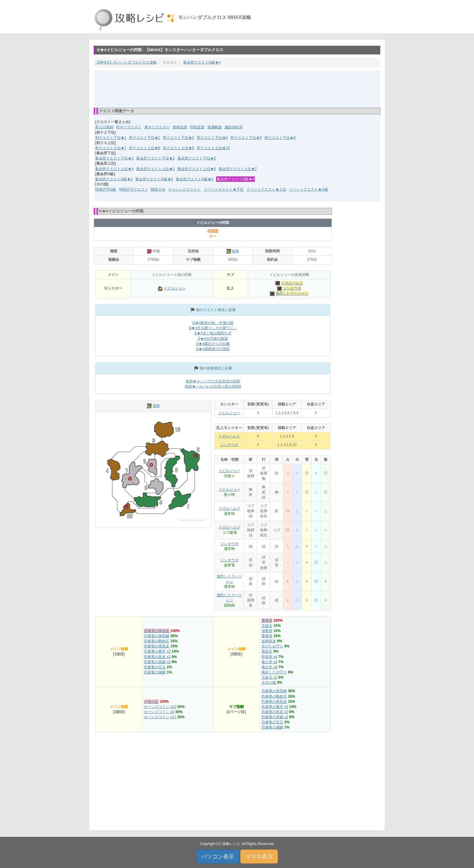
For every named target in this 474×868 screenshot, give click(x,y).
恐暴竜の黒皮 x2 (157, 657)
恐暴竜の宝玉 (155, 667)
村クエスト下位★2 (145, 138)
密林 (235, 251)
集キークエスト (157, 127)
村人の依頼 (104, 127)
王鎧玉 (267, 626)
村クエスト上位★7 (111, 148)
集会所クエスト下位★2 (156, 158)
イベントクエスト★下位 (224, 189)
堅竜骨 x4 (269, 657)
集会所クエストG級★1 (114, 179)
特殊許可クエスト (134, 189)
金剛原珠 (269, 641)
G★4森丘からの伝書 (213, 344)
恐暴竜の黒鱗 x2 (157, 662)
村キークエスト (129, 127)
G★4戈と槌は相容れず (213, 333)
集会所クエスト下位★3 (197, 158)
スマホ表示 (259, 857)
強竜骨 (267, 631)
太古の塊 (269, 683)
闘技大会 (158, 189)
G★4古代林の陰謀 (213, 339)
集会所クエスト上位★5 (156, 169)
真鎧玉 (267, 651)
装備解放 (215, 127)
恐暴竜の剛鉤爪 (157, 641)
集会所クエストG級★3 (195, 179)
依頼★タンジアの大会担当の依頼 (213, 381)
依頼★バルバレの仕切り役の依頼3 (213, 386)
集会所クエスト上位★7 (238, 169)
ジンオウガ (292, 288)
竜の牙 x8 (269, 662)
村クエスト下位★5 (246, 138)
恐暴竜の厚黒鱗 (157, 636)
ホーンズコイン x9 (159, 712)
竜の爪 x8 (269, 667)
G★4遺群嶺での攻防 (213, 349)
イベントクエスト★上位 (266, 189)
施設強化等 (234, 127)
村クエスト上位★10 (213, 148)
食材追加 (180, 127)
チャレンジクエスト (184, 189)
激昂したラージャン (292, 293)
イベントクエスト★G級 (308, 189)
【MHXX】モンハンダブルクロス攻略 (126, 62)
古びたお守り (272, 646)
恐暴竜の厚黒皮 (157, 631)
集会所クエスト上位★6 (197, 169)
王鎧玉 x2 (269, 677)
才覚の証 (151, 702)
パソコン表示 (218, 857)
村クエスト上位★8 (145, 148)
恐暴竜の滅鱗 (155, 672)
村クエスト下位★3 (179, 138)
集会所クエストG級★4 (202, 62)
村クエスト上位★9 (179, 148)
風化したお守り (274, 672)
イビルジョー (175, 288)
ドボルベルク (292, 283)
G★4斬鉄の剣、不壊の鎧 (213, 323)
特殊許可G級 (106, 189)
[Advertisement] (237, 89)
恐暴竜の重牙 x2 (157, 651)
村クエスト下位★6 (280, 138)
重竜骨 (267, 621)
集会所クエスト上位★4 (114, 169)
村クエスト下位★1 (111, 138)
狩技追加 (197, 127)
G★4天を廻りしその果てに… (213, 328)
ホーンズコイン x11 (160, 717)
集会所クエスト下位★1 (114, 158)
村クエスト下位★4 (212, 138)
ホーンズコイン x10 (160, 707)
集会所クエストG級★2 (154, 179)
